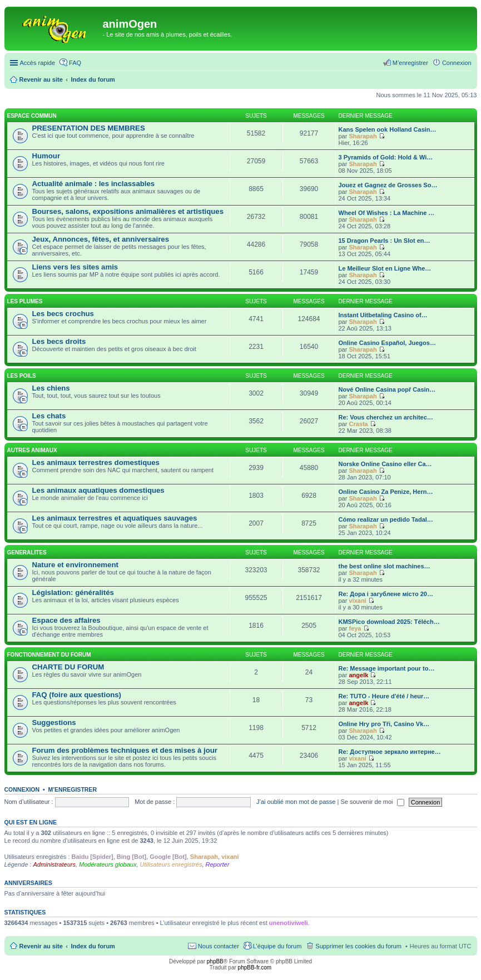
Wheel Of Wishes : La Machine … (387, 213)
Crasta (358, 424)
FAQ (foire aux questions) (77, 695)
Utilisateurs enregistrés (171, 864)
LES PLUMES (25, 301)
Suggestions (54, 722)
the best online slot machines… (385, 566)
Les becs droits (59, 341)
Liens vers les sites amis (75, 267)
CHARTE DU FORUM (68, 667)
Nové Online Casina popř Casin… (387, 389)
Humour (46, 156)
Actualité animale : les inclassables (94, 184)
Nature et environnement (75, 565)
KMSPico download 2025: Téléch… (389, 622)
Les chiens (51, 388)
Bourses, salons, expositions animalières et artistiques (128, 211)
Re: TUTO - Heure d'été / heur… (384, 696)
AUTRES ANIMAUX (32, 450)
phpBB (215, 961)
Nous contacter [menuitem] (219, 946)
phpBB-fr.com (255, 967)
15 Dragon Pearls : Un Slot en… (385, 241)
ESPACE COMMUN (32, 116)
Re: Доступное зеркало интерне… (390, 752)
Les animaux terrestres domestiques (96, 462)
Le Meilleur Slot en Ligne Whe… (385, 268)
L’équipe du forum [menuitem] (277, 946)
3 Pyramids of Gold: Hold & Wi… (386, 157)
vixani (357, 601)
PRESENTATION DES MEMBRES (89, 128)
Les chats (49, 416)
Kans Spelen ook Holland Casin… (388, 129)
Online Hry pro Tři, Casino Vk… (384, 724)
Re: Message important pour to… (387, 668)
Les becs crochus (63, 314)
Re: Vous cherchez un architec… (386, 417)
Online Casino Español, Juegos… (387, 343)
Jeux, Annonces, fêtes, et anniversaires (101, 239)
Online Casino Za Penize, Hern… (386, 492)
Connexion (22, 789)
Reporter (218, 864)
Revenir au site (41, 946)
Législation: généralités (73, 592)
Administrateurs (54, 864)
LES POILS (22, 376)
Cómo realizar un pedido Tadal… (386, 519)
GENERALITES (27, 552)
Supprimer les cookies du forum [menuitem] (358, 946)
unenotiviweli (289, 923)
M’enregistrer (72, 789)
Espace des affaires (66, 620)
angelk (358, 675)
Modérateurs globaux (108, 864)
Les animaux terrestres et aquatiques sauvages (115, 518)
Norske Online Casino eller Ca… (385, 464)
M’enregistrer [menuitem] (410, 63)
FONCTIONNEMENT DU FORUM (49, 655)
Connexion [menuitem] (457, 63)
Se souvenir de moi (372, 802)
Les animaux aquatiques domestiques (98, 490)
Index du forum (93, 946)
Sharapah (363, 136)
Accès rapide (38, 63)
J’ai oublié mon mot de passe (296, 802)
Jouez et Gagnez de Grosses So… (388, 185)
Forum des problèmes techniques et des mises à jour (125, 750)
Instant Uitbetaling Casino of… (383, 315)
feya (355, 628)
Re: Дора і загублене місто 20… (386, 594)
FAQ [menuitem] (75, 63)
